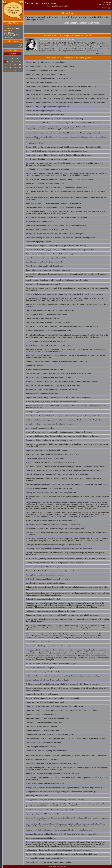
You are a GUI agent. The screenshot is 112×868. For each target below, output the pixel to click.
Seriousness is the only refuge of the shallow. (42, 759)
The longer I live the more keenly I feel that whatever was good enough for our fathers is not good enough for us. (67, 484)
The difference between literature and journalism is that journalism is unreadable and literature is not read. (65, 123)
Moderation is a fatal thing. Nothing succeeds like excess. (47, 751)
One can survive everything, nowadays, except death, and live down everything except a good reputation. (64, 133)
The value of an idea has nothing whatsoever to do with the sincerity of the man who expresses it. (61, 834)
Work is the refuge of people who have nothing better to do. (47, 107)
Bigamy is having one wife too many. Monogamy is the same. (48, 270)
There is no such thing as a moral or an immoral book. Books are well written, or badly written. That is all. (65, 470)
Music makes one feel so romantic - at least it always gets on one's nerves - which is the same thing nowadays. (66, 95)
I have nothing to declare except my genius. (42, 726)
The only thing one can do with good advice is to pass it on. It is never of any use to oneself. (59, 373)
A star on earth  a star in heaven (41, 3)
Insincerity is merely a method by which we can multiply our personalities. (53, 525)
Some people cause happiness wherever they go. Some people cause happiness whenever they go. (61, 792)
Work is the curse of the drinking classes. (41, 714)
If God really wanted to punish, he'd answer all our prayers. (48, 579)
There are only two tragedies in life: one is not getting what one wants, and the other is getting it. (61, 86)
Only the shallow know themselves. (39, 642)
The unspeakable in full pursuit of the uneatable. (44, 743)
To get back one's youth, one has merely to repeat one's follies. (48, 862)
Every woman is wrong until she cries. (40, 428)
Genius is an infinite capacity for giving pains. (43, 730)
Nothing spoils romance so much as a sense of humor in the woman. (50, 611)
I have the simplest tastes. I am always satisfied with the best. (48, 258)
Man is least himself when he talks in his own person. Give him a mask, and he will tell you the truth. (63, 416)
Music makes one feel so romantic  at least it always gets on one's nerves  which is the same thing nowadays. (66, 755)
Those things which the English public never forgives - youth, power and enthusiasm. (57, 226)
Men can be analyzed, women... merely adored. (43, 284)
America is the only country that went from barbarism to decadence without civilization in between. (62, 382)
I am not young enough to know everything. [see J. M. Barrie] (48, 322)
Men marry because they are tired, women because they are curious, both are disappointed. (59, 549)
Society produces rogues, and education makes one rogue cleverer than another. (55, 800)
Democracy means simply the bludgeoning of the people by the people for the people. (57, 246)
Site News (8, 31)
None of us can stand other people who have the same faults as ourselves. (52, 454)
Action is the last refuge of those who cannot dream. (45, 369)
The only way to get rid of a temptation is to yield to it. (46, 62)
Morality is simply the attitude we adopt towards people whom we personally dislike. (57, 280)
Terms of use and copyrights (57, 867)
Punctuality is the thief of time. (37, 796)
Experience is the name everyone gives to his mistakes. (46, 583)
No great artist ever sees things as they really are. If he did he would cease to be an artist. (58, 398)
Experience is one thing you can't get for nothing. (44, 111)
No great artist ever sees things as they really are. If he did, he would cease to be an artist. (58, 155)
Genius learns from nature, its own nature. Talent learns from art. (50, 734)
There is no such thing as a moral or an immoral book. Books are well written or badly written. (60, 238)
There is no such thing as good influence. (41, 838)
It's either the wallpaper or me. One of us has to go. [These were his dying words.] (56, 529)
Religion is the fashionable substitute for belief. (43, 599)
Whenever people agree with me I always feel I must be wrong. (49, 330)
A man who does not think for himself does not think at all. (47, 718)
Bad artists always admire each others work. (42, 394)
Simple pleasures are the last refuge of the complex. (44, 575)
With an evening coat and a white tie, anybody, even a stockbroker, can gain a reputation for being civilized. (65, 466)
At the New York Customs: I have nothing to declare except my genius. (52, 254)
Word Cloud (9, 33)
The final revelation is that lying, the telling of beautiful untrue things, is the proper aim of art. (60, 250)
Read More (100, 53)
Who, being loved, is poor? (36, 143)
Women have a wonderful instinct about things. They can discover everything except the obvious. (61, 710)
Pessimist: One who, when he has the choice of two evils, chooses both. (51, 571)
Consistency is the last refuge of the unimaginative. (44, 722)
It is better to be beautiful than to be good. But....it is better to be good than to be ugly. (57, 187)
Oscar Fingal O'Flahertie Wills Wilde (81, 23)
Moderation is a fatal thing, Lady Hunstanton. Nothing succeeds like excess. (53, 203)
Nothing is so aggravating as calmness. (40, 412)
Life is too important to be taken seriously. (41, 747)
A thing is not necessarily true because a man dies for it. (46, 183)
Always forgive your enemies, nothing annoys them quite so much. (50, 462)
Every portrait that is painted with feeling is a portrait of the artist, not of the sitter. (56, 151)
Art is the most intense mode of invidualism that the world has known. (51, 390)
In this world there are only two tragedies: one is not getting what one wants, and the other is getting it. (63, 676)
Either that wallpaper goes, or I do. (39, 242)
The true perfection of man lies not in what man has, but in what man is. (52, 698)
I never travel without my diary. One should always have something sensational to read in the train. (62, 436)
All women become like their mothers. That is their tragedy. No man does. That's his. (57, 217)
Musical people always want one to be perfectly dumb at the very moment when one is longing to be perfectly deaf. (68, 99)
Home (6, 26)
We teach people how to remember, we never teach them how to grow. (51, 664)
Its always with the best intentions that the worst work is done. (49, 489)
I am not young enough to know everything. (42, 82)
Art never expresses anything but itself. (40, 222)
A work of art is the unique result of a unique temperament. (48, 159)
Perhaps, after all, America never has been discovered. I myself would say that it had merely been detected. (65, 788)
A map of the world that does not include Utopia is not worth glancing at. (52, 774)
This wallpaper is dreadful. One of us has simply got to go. (47, 314)
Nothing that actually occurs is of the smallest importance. (47, 230)
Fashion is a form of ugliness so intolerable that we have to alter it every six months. (56, 361)
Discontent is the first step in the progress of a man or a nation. (49, 440)
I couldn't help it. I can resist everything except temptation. (47, 169)
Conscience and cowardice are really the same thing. (45, 458)
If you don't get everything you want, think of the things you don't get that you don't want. (59, 432)
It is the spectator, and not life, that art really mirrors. (45, 814)
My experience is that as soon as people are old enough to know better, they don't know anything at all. (63, 326)
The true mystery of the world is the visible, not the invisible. (48, 567)
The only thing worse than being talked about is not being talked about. (52, 493)
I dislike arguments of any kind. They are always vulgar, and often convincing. (54, 119)
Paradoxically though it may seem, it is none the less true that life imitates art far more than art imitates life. (65, 103)
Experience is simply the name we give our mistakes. (45, 115)
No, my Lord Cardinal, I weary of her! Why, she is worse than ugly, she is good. (55, 234)
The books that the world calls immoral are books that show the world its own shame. (57, 474)
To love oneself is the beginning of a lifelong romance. (45, 70)
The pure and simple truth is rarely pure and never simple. (47, 680)
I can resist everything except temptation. (41, 668)
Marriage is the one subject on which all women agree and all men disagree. (53, 545)
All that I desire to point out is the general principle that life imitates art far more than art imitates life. (63, 147)
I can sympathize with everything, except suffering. (44, 858)
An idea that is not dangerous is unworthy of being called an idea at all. (52, 521)
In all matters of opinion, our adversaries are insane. (45, 784)
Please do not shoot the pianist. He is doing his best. (45, 266)
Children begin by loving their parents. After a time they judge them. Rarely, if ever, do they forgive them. (64, 294)
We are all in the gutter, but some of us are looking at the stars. (49, 378)
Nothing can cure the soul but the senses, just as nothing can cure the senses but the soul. (58, 850)
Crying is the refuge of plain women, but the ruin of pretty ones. (49, 424)
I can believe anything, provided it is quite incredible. (45, 341)
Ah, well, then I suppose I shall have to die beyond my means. (48, 345)
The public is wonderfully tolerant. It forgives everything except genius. (52, 764)
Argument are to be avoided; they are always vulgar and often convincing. (53, 386)
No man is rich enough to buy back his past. (42, 694)
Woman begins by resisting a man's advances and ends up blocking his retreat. (54, 706)
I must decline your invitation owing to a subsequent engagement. (50, 310)
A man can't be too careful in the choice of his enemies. (46, 74)
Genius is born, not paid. (35, 365)
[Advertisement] (13, 110)
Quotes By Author (12, 28)
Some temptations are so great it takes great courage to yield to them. (51, 810)
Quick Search (12, 35)
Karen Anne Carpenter (58, 6)
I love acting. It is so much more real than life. (43, 318)
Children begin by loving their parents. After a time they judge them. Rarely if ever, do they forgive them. (64, 420)
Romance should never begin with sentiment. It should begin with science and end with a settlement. (62, 615)
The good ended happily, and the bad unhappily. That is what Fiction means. (54, 207)
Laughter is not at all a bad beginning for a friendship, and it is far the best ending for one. (59, 830)
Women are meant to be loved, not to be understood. (45, 702)
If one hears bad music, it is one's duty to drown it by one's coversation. (52, 402)
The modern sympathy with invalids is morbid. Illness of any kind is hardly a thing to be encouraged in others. (66, 739)
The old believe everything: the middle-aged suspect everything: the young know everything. (60, 179)
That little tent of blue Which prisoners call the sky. (45, 262)
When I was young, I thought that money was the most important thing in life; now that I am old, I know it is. (66, 559)
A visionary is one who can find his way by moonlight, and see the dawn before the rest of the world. (62, 684)
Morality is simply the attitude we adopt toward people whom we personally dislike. (56, 563)
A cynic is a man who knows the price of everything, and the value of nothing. (54, 91)
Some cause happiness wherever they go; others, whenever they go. (50, 66)
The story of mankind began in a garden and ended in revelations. (50, 646)
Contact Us (9, 37)
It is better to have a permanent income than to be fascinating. (48, 78)
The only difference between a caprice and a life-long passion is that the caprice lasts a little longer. (62, 854)
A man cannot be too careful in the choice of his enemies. (46, 450)
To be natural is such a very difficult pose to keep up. (45, 672)
